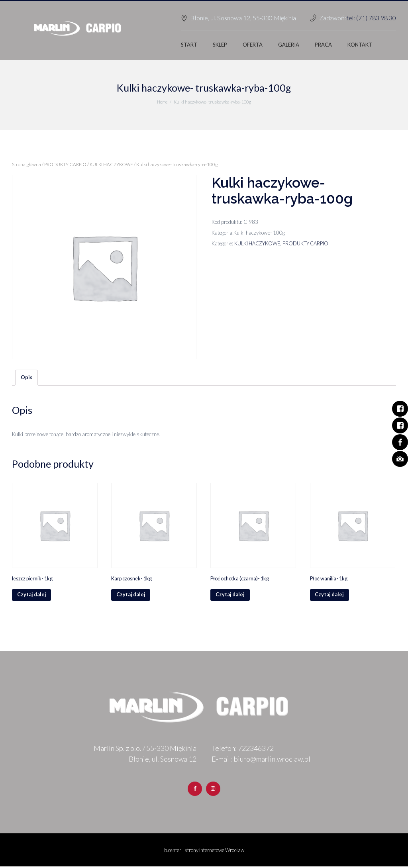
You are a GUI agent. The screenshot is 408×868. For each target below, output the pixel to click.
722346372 (256, 750)
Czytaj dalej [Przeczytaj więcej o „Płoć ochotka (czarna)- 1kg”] (230, 596)
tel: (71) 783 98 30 (371, 18)
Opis (27, 378)
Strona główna (27, 164)
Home (162, 102)
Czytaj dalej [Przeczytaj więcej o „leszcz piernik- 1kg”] (32, 596)
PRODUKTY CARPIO (67, 164)
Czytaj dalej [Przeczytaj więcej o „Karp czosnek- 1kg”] (131, 596)
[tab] (27, 378)
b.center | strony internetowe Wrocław (204, 852)
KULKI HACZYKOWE (114, 164)
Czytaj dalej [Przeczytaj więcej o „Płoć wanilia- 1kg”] (330, 596)
